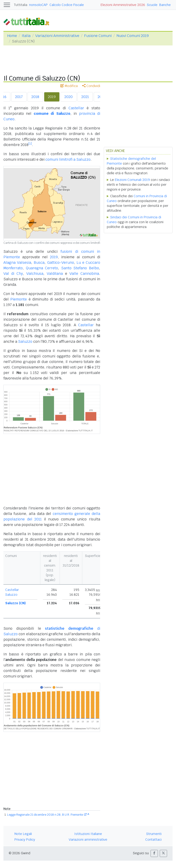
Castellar (76, 108)
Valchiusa (35, 274)
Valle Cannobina (84, 274)
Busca (39, 263)
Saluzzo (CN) (15, 603)
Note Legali (23, 834)
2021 (85, 97)
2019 (52, 97)
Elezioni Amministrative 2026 (123, 5)
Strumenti (154, 834)
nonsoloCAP (38, 5)
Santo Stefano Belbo (80, 268)
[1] (30, 144)
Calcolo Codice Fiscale (67, 5)
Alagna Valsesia (17, 263)
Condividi (91, 86)
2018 (35, 97)
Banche (165, 5)
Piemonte (19, 299)
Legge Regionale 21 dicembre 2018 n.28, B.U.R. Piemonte (45, 815)
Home (12, 36)
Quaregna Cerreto (42, 268)
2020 (69, 97)
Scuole (152, 5)
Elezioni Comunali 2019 (132, 180)
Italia (26, 36)
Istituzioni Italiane (88, 834)
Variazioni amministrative (88, 840)
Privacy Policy (25, 840)
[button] (154, 853)
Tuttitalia (21, 5)
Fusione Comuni (98, 36)
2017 (19, 97)
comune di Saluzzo (52, 114)
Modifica (69, 86)
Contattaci (153, 840)
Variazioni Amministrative (57, 36)
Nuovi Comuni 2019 (133, 36)
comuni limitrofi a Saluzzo (68, 159)
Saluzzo (25, 341)
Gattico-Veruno (61, 263)
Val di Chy (13, 274)
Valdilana (55, 274)
